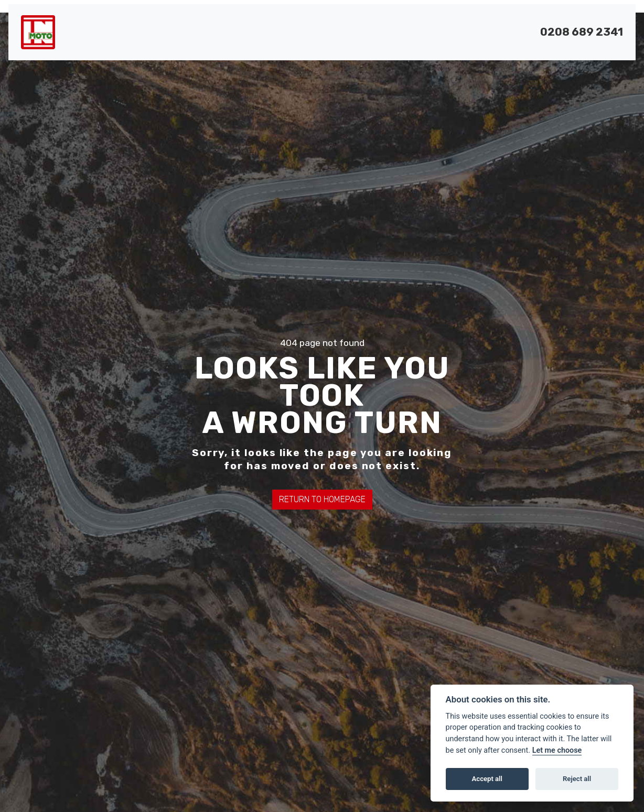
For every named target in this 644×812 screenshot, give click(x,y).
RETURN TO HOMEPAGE (322, 499)
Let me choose (557, 750)
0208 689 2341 (582, 32)
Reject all (577, 779)
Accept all (487, 779)
